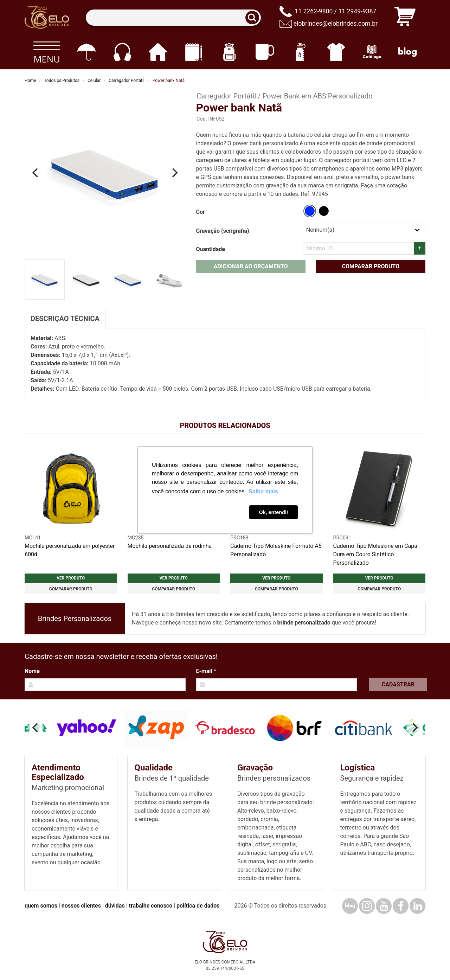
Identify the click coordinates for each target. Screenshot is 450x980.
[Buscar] (255, 18)
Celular (94, 81)
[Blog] (408, 52)
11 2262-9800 (314, 11)
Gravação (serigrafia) (223, 231)
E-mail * (206, 671)
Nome (32, 671)
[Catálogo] (372, 52)
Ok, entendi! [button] (273, 512)
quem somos (41, 906)
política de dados (198, 906)
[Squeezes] (300, 52)
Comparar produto (371, 266)
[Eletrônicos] (122, 52)
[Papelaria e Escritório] (194, 52)
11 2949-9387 (357, 11)
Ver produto (71, 578)
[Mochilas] (229, 52)
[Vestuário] (336, 52)
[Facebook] (401, 906)
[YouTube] (384, 906)
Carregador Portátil (127, 81)
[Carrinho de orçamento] (405, 18)
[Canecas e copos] (265, 52)
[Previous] (36, 173)
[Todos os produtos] (47, 52)
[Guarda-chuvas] (86, 52)
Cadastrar (398, 684)
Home (30, 81)
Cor (201, 212)
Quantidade (211, 249)
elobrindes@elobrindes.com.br (336, 24)
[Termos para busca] (173, 18)
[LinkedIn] (417, 906)
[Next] (174, 173)
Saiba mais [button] (263, 491)
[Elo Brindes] (47, 18)
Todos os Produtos (62, 81)
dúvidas (115, 906)
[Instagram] (367, 906)
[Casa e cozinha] (158, 52)
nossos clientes (81, 906)
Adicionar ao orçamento (250, 266)
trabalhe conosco (151, 906)
